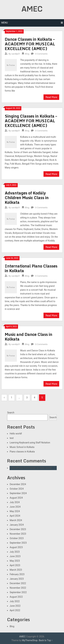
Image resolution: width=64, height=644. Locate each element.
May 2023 (15, 561)
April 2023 (15, 565)
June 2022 (15, 606)
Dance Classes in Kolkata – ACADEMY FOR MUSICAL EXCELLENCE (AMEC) (30, 44)
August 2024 (16, 498)
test (12, 438)
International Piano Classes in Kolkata (31, 268)
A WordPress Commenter (23, 468)
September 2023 (18, 543)
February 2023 (17, 574)
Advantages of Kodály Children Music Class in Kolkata (27, 198)
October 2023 (17, 538)
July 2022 (15, 601)
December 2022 (18, 583)
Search (11, 413)
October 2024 (17, 489)
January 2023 (17, 579)
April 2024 (15, 516)
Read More (51, 97)
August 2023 (16, 547)
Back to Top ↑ (46, 640)
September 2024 (18, 493)
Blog (27, 54)
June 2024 (15, 507)
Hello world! (16, 434)
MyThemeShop (30, 640)
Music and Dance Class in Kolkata (29, 337)
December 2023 (18, 529)
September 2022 (18, 592)
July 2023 (15, 552)
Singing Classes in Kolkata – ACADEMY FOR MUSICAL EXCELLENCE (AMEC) (31, 121)
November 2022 (18, 588)
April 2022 (15, 610)
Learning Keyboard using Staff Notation (30, 443)
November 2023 (18, 534)
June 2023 (15, 556)
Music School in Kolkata (22, 447)
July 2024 (15, 502)
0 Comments (41, 54)
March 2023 (16, 570)
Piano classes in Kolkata (22, 452)
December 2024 (18, 484)
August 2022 (16, 597)
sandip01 (16, 54)
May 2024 (15, 511)
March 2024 (16, 520)
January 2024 (17, 525)
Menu (5, 23)
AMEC (32, 9)
